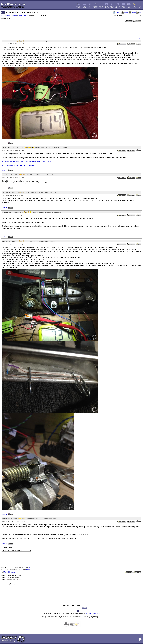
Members (116, 12)
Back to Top (5, 143)
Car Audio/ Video (84, 7)
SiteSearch (135, 7)
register (28, 570)
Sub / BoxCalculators (118, 7)
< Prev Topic (133, 38)
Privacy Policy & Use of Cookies (92, 613)
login (31, 568)
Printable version (10, 572)
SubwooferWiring (112, 7)
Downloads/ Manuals (95, 7)
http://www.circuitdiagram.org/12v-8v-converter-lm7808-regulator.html (26, 162)
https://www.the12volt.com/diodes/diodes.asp (18, 165)
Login (139, 12)
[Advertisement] (72, 29)
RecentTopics (129, 7)
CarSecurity (90, 7)
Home (3, 16)
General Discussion (23, 16)
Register (132, 12)
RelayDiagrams (107, 7)
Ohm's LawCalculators (101, 7)
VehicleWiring (123, 7)
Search (124, 12)
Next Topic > (139, 38)
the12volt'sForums (79, 7)
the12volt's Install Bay (11, 16)
